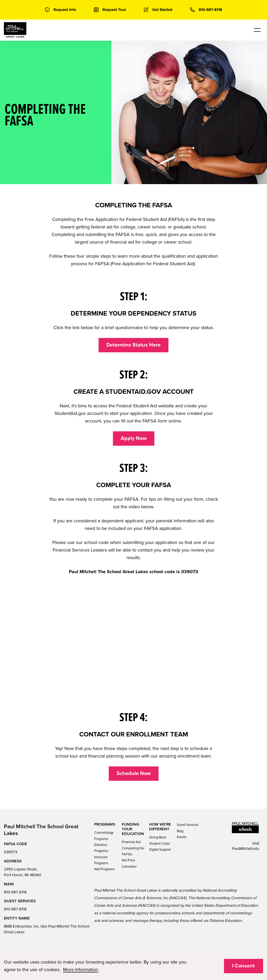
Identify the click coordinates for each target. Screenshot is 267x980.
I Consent (243, 966)
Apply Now (134, 438)
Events (182, 837)
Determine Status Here (133, 345)
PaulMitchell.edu (246, 849)
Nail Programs (104, 869)
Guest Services (188, 825)
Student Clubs (159, 844)
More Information (81, 970)
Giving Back (158, 837)
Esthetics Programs (101, 848)
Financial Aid (131, 842)
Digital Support (160, 850)
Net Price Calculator (129, 863)
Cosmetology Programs (104, 836)
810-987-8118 (15, 892)
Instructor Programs (101, 860)
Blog (180, 831)
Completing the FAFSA (133, 851)
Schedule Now (134, 773)
